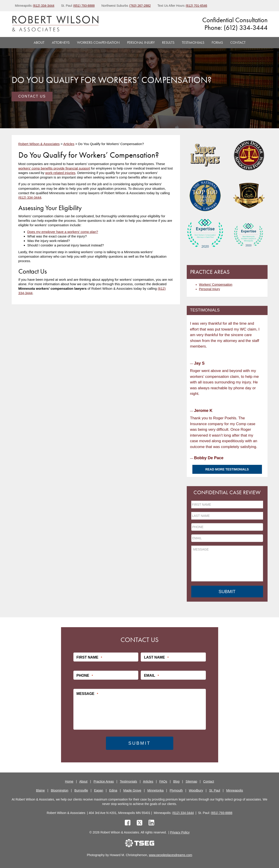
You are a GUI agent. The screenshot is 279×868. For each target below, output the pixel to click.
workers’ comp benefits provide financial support (54, 168)
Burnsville (81, 790)
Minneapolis (235, 790)
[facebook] (128, 823)
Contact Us (32, 96)
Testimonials (193, 42)
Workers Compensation (98, 42)
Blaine (41, 790)
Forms (217, 42)
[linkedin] (151, 823)
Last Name (156, 657)
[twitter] (140, 823)
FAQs (163, 781)
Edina (113, 790)
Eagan (99, 790)
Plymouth (176, 790)
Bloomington (60, 790)
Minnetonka (155, 790)
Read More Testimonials (227, 469)
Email (151, 675)
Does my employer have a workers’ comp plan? (63, 232)
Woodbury (196, 790)
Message (87, 693)
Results (168, 42)
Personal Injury (141, 42)
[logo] (55, 24)
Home (69, 781)
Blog (176, 781)
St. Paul (215, 790)
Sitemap (191, 781)
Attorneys (61, 42)
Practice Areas (104, 781)
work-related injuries (60, 173)
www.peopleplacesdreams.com (170, 855)
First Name (89, 657)
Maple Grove (132, 790)
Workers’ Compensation (216, 285)
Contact (238, 42)
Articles (148, 781)
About (39, 42)
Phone (85, 675)
